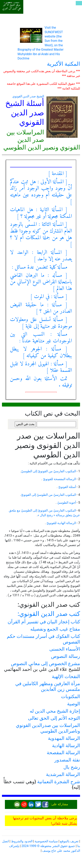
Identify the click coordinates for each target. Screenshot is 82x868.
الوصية (74, 704)
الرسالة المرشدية (63, 774)
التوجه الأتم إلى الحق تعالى (54, 718)
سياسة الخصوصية (46, 841)
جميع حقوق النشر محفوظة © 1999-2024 (48, 846)
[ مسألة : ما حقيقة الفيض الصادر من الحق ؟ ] (41, 308)
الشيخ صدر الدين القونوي (28, 96)
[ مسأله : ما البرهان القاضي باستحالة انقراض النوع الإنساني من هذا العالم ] (41, 282)
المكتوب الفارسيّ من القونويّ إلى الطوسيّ (49, 471)
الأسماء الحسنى (65, 649)
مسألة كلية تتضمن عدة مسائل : (40, 267)
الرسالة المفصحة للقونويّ (59, 479)
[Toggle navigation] (79, 3)
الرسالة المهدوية (64, 738)
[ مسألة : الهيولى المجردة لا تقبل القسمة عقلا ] (41, 367)
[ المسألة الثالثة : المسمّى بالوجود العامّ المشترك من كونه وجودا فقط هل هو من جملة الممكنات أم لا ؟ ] (41, 234)
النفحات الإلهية (66, 677)
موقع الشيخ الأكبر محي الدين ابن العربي (12, 7)
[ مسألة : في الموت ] (49, 297)
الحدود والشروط (22, 841)
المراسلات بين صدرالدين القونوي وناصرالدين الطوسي (48, 728)
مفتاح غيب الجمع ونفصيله (55, 629)
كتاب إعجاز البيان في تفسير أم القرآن (44, 622)
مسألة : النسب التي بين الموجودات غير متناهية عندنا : (41, 338)
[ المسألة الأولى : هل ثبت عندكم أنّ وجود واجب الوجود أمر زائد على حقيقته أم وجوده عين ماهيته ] (41, 192)
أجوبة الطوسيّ (66, 503)
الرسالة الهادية (66, 746)
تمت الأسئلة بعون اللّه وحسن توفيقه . (41, 382)
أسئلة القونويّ (67, 487)
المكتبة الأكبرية (64, 64)
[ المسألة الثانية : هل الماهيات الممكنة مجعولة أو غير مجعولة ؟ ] (41, 213)
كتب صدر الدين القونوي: (49, 614)
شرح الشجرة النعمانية (59, 782)
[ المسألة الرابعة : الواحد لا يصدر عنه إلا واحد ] (41, 256)
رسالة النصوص (66, 656)
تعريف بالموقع (69, 841)
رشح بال (72, 767)
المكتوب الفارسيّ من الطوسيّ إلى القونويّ (49, 495)
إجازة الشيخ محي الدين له (55, 711)
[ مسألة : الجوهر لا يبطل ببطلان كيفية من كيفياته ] (41, 352)
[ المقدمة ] (58, 174)
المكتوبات (71, 697)
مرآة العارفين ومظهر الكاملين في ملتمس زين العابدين (48, 686)
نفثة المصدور (67, 760)
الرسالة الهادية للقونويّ (61, 523)
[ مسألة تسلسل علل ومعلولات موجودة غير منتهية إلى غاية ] (41, 323)
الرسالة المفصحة (63, 753)
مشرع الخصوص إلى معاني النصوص (46, 664)
